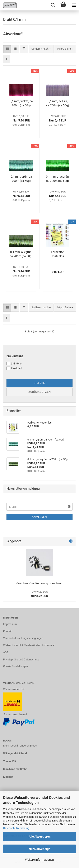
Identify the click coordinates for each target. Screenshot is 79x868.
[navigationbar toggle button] (74, 5)
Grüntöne (14, 363)
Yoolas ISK (10, 761)
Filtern (40, 383)
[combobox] (41, 49)
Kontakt (8, 631)
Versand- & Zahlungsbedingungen (23, 638)
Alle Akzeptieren (40, 837)
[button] (7, 49)
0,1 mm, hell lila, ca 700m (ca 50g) (58, 103)
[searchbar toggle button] (53, 5)
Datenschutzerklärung (16, 828)
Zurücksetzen (40, 392)
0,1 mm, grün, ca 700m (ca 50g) (21, 179)
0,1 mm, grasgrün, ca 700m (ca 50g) (58, 179)
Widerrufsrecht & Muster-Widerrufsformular (29, 645)
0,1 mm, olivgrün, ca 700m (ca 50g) (21, 254)
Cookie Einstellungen (15, 666)
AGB (6, 652)
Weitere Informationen (39, 860)
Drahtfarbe (15, 356)
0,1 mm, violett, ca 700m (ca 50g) (21, 103)
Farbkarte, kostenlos (58, 254)
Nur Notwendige (40, 849)
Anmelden (39, 517)
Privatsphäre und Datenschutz (21, 659)
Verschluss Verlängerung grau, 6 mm (39, 583)
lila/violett (14, 368)
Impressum (10, 624)
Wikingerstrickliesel (15, 753)
